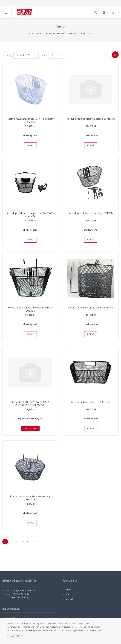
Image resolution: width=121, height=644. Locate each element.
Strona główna (36, 33)
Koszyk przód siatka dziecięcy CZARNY (91, 213)
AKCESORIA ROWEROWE (57, 33)
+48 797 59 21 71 (20, 597)
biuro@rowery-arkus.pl (23, 590)
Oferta (68, 594)
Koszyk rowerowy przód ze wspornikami (91, 307)
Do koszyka (30, 428)
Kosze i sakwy (78, 33)
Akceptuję (16, 636)
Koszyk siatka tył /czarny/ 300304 (91, 402)
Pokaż (45, 55)
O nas (68, 590)
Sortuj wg (7, 55)
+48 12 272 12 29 (20, 594)
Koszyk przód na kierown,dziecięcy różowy (91, 119)
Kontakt (69, 599)
